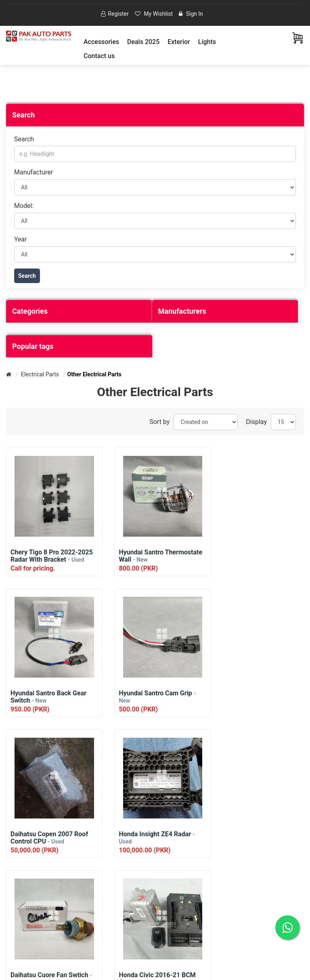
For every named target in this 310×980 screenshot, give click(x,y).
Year (21, 239)
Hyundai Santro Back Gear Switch (255, 556)
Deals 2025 (143, 42)
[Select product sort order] (206, 422)
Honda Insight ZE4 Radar (255, 697)
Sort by (159, 422)
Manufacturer (34, 173)
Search (24, 139)
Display (256, 422)
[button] (101, 42)
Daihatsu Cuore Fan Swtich (51, 838)
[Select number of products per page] (283, 422)
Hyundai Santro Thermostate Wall (148, 556)
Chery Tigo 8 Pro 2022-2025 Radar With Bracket (52, 556)
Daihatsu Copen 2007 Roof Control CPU (153, 697)
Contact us (99, 56)
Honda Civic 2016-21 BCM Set (152, 838)
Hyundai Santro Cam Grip (49, 697)
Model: (24, 206)
